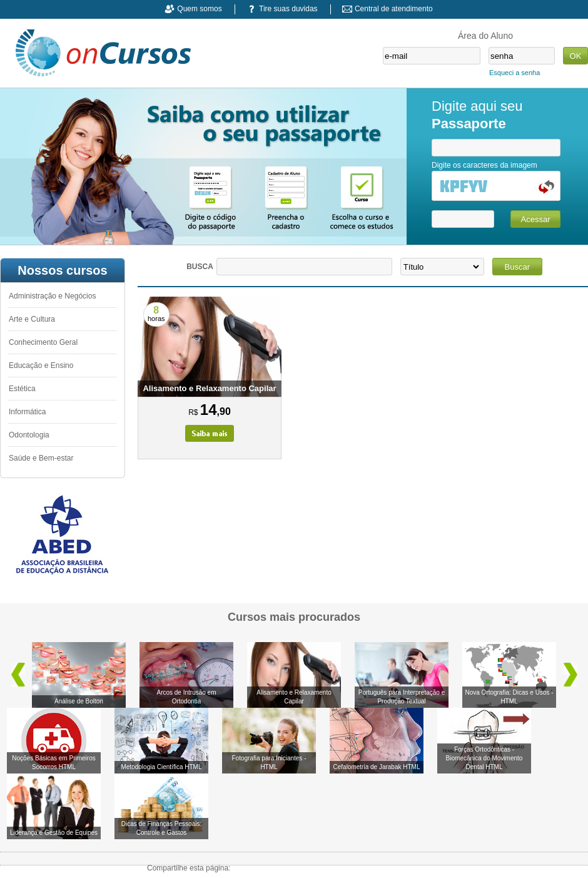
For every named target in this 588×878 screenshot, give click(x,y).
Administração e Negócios (52, 296)
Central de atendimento (394, 9)
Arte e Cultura (32, 319)
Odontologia (29, 435)
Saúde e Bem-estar (41, 458)
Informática (27, 412)
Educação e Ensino (41, 365)
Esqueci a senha (514, 73)
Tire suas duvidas (288, 9)
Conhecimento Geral (43, 342)
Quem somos (199, 9)
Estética (22, 389)
